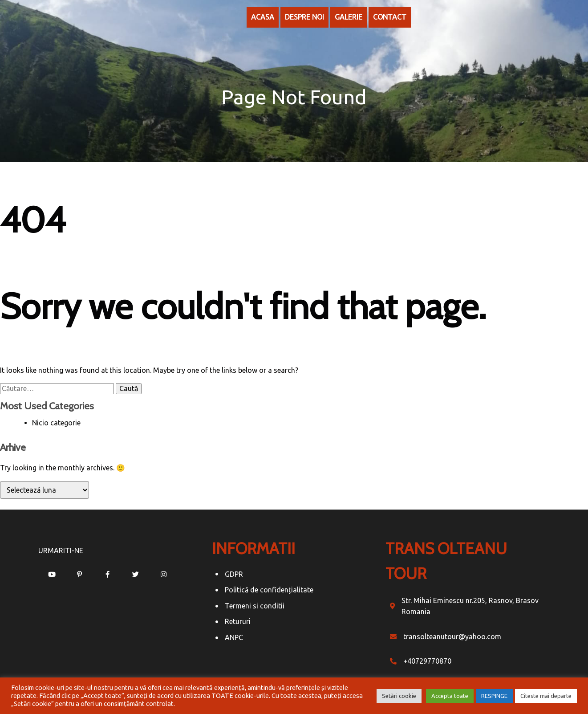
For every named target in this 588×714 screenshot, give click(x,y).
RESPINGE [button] (494, 696)
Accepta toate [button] (450, 696)
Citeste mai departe (546, 696)
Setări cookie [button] (399, 696)
